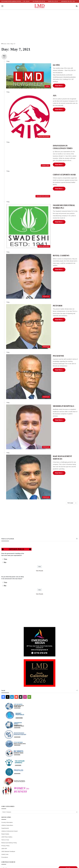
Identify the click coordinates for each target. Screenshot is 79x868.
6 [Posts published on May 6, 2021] (39, 809)
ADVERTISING (40, 851)
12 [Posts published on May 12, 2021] (29, 813)
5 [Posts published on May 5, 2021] (29, 809)
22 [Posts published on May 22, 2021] (61, 817)
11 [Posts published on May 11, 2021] (18, 813)
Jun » (7, 828)
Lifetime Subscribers (7, 745)
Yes (6, 479)
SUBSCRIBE (57, 851)
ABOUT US (24, 851)
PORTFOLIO (49, 851)
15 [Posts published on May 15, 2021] (61, 813)
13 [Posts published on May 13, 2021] (39, 813)
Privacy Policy (5, 765)
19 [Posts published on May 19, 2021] (29, 817)
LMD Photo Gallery (7, 756)
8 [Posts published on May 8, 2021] (61, 809)
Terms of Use (5, 759)
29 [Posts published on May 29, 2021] (61, 821)
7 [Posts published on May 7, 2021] (50, 809)
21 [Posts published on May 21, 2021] (50, 817)
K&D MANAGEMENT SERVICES (59, 385)
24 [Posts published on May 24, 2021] (7, 821)
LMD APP (4, 768)
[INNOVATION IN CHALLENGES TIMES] (24, 138)
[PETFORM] (24, 279)
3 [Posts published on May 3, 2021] (7, 809)
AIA (46, 90)
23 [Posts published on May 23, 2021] (72, 817)
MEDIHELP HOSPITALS (55, 344)
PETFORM (49, 263)
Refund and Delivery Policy (9, 762)
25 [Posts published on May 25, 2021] (18, 821)
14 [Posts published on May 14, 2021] (50, 813)
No (5, 482)
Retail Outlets (5, 753)
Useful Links (5, 774)
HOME (18, 851)
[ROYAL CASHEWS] (24, 238)
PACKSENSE (50, 304)
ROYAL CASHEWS (52, 222)
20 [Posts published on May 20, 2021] (39, 817)
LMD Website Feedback (8, 771)
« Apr (3, 828)
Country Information (7, 742)
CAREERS (65, 851)
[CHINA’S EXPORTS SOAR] (24, 165)
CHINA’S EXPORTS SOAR (56, 156)
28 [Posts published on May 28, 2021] (50, 821)
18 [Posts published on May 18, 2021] (18, 817)
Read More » (51, 81)
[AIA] (24, 106)
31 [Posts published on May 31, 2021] (7, 825)
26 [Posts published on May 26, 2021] (29, 821)
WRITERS (32, 851)
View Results (39, 490)
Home (4, 44)
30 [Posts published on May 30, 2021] (72, 821)
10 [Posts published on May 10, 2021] (7, 813)
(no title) (48, 65)
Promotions (5, 777)
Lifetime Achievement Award (9, 750)
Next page (72, 422)
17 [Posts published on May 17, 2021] (7, 817)
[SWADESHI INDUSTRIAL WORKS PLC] (24, 198)
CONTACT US (73, 851)
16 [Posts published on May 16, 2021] (72, 813)
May (12, 44)
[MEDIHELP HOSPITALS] (24, 361)
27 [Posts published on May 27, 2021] (39, 821)
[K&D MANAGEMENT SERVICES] (24, 401)
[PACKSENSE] (24, 320)
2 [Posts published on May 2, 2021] (72, 805)
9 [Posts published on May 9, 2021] (72, 809)
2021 (8, 44)
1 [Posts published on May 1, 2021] (61, 805)
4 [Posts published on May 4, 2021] (18, 809)
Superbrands (5, 748)
